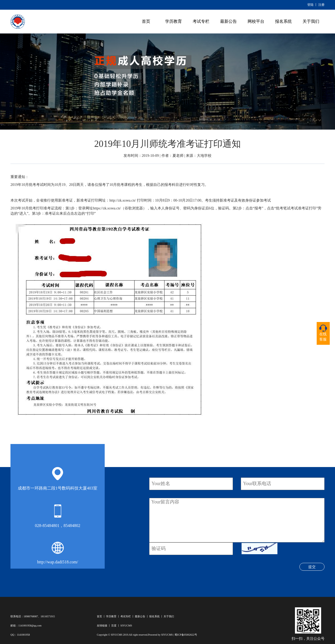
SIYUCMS (126, 626)
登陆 (310, 5)
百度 (114, 626)
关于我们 (311, 21)
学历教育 (174, 21)
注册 (321, 5)
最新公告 (228, 21)
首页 (146, 21)
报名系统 (283, 21)
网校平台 (256, 21)
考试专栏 (201, 21)
